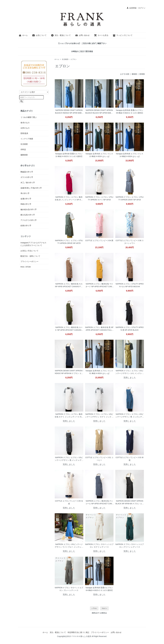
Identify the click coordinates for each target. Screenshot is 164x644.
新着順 (142, 74)
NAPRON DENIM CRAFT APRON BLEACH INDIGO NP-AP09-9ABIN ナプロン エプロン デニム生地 (69, 112)
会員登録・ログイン (136, 8)
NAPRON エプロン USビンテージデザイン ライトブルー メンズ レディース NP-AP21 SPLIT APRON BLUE (69, 546)
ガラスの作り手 (27, 177)
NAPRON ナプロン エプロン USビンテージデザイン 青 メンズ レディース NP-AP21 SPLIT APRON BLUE (130, 416)
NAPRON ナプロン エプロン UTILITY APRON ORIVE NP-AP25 (69, 242)
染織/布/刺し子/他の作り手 (31, 188)
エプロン (74, 59)
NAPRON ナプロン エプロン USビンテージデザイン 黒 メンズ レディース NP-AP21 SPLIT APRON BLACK (69, 459)
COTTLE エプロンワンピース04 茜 (99, 240)
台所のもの (25, 128)
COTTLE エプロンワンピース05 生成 (69, 502)
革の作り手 (25, 193)
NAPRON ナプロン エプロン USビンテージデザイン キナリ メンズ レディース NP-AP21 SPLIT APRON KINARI (99, 416)
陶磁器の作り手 (27, 172)
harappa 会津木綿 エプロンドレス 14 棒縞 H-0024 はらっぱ (130, 155)
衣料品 (23, 149)
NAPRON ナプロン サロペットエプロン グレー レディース (69, 589)
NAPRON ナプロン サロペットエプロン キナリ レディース (99, 546)
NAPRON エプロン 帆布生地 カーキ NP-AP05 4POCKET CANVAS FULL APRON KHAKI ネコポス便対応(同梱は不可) (69, 329)
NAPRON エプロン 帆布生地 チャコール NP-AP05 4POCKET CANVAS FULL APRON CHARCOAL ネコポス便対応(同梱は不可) (99, 503)
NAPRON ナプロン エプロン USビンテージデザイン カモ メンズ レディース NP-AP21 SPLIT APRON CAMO (130, 372)
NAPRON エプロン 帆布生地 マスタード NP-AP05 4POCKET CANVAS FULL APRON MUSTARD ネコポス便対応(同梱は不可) (99, 285)
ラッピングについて (123, 35)
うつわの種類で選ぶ (29, 117)
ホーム (23, 35)
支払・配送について (61, 35)
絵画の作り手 (26, 226)
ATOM (28, 267)
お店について (39, 35)
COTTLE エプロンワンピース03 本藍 (130, 459)
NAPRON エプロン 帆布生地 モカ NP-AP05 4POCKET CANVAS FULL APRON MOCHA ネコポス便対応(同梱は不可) (69, 285)
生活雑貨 (65, 59)
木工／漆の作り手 (28, 183)
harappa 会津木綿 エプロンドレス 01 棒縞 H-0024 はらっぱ (99, 372)
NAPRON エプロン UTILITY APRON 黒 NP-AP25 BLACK (130, 329)
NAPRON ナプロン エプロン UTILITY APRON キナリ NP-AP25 (99, 198)
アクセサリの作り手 (29, 220)
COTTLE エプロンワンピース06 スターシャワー (130, 242)
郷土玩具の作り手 (28, 215)
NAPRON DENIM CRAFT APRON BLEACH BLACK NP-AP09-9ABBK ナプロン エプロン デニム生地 (99, 112)
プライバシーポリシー (29, 261)
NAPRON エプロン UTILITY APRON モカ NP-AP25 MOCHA (130, 285)
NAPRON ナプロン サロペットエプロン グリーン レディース (130, 546)
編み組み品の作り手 (29, 209)
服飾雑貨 (24, 155)
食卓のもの (25, 123)
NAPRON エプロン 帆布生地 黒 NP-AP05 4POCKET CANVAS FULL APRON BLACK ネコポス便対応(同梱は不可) (99, 329)
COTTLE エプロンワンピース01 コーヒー (99, 459)
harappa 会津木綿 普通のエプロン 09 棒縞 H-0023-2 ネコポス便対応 (130, 112)
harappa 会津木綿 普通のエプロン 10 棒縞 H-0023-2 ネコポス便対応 (69, 155)
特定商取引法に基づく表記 (78, 632)
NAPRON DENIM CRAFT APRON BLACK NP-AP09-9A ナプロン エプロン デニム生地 (130, 503)
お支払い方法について (29, 251)
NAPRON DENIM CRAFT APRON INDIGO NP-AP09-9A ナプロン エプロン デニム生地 (69, 372)
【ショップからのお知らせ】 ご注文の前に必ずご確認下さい (82, 43)
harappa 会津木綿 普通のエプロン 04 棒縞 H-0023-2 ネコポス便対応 (99, 589)
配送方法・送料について (30, 256)
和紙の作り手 (26, 204)
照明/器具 (24, 133)
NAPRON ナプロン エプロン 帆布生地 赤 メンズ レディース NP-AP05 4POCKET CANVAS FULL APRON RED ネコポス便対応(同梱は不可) (69, 199)
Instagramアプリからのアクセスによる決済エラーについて (33, 244)
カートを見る (101, 35)
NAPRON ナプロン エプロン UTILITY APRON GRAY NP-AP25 (130, 198)
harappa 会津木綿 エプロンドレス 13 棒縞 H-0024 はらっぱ (99, 155)
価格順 (134, 74)
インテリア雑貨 (27, 139)
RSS (22, 267)
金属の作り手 (26, 199)
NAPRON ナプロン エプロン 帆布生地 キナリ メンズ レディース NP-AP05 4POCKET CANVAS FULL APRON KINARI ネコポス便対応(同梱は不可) (69, 416)
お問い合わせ (82, 35)
